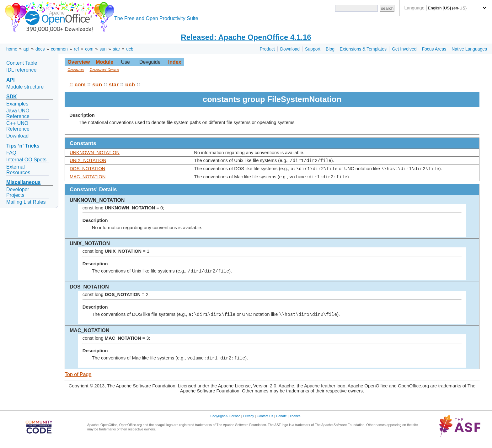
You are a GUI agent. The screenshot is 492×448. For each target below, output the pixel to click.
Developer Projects (18, 192)
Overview (79, 62)
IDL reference (21, 70)
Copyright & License (225, 419)
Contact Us (265, 419)
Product (267, 49)
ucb (130, 49)
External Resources (18, 170)
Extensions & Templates (363, 49)
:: (71, 84)
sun (103, 49)
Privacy (249, 419)
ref (76, 49)
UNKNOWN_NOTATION (95, 153)
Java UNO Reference (18, 113)
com (89, 49)
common (59, 49)
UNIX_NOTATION (88, 160)
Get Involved (404, 49)
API (11, 80)
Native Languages (469, 49)
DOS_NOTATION (87, 170)
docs (40, 49)
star (116, 49)
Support (313, 49)
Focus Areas (434, 49)
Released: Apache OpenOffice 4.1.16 (246, 37)
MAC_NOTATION (88, 179)
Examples (17, 104)
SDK (12, 97)
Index (175, 62)
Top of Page (78, 377)
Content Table (22, 63)
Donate (281, 419)
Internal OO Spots (26, 160)
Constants (76, 70)
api (27, 49)
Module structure (25, 87)
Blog (330, 49)
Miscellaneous (23, 182)
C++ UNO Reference (18, 126)
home (12, 49)
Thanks (295, 419)
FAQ (11, 153)
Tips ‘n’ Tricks (23, 146)
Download (290, 49)
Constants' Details (104, 70)
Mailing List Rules (26, 202)
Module (104, 62)
